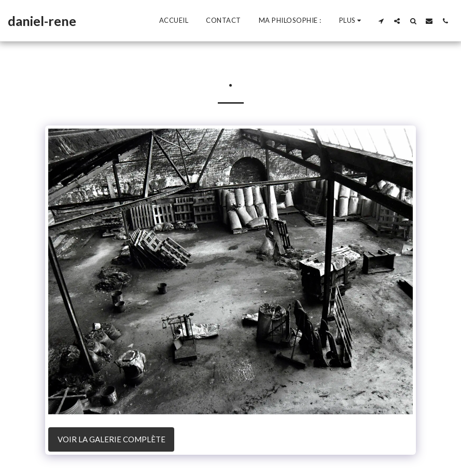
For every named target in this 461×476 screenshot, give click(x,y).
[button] (381, 21)
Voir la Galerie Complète (111, 439)
